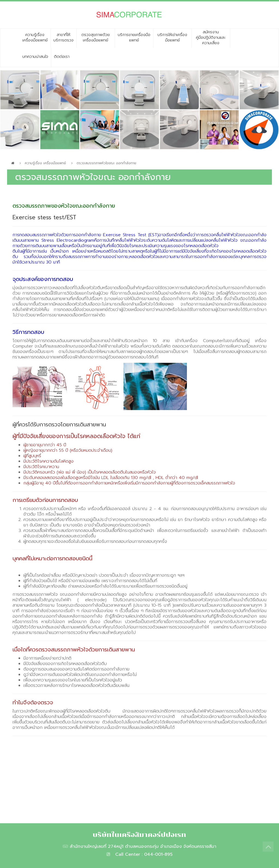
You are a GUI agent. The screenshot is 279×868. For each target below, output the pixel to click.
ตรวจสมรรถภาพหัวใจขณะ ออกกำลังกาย (106, 163)
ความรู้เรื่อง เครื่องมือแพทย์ (45, 163)
